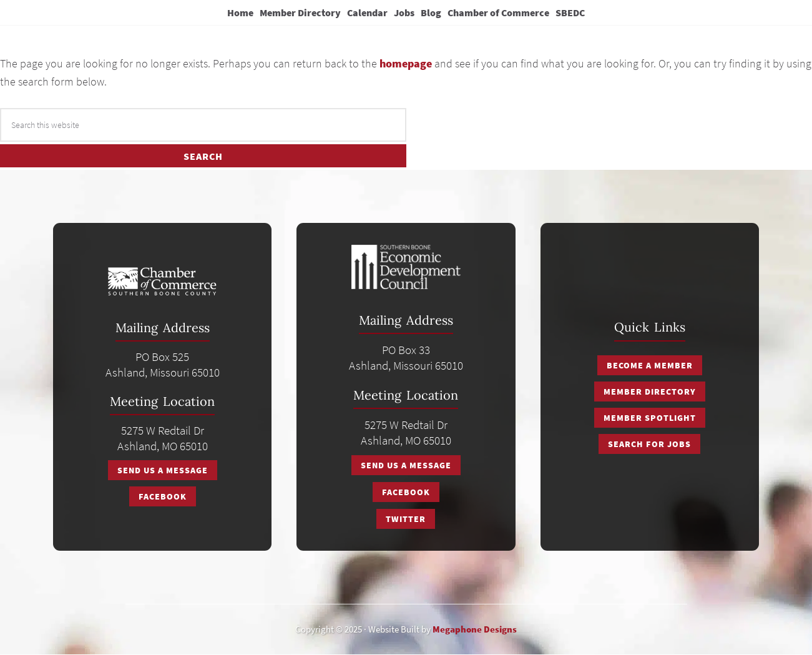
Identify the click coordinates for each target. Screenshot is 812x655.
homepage (406, 63)
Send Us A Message (163, 470)
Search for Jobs (649, 444)
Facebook (163, 496)
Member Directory (650, 392)
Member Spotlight (650, 418)
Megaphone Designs (475, 629)
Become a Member (650, 365)
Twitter (406, 519)
